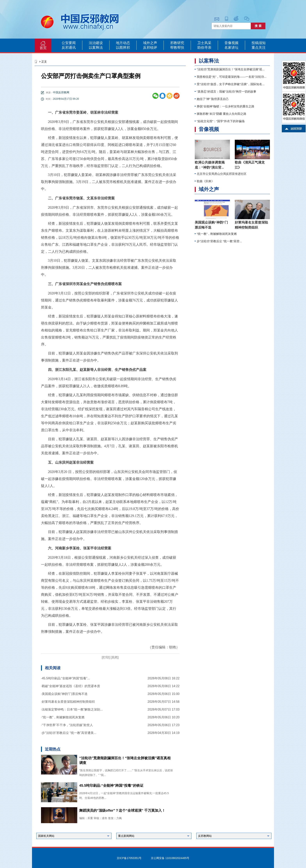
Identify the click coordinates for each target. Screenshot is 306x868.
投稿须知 (259, 43)
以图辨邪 (123, 48)
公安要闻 (69, 43)
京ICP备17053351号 (129, 858)
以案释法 (96, 48)
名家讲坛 (231, 48)
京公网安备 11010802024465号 (170, 858)
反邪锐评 (150, 48)
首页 (43, 48)
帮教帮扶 (177, 48)
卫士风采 (204, 43)
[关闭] (114, 657)
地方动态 (123, 43)
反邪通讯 (69, 48)
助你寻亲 (204, 48)
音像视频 (231, 43)
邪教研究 (177, 43)
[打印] (106, 657)
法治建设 (96, 43)
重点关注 (259, 48)
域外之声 (150, 43)
